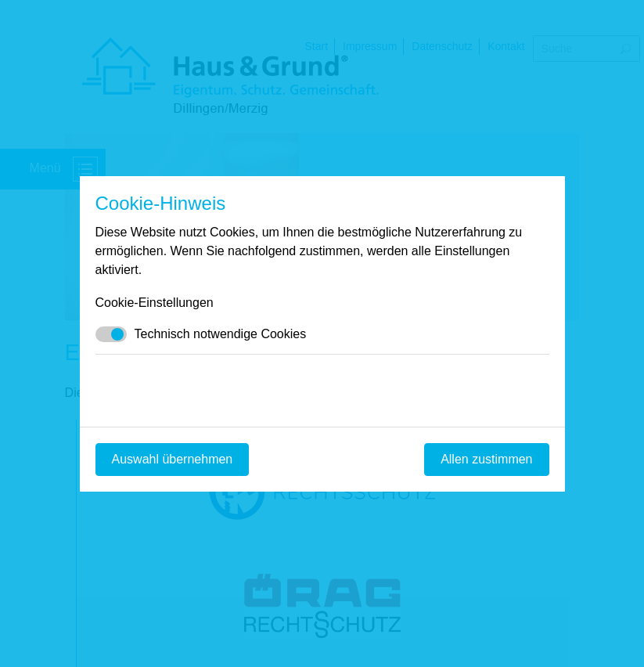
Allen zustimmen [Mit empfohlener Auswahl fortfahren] (486, 459)
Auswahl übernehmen (173, 459)
